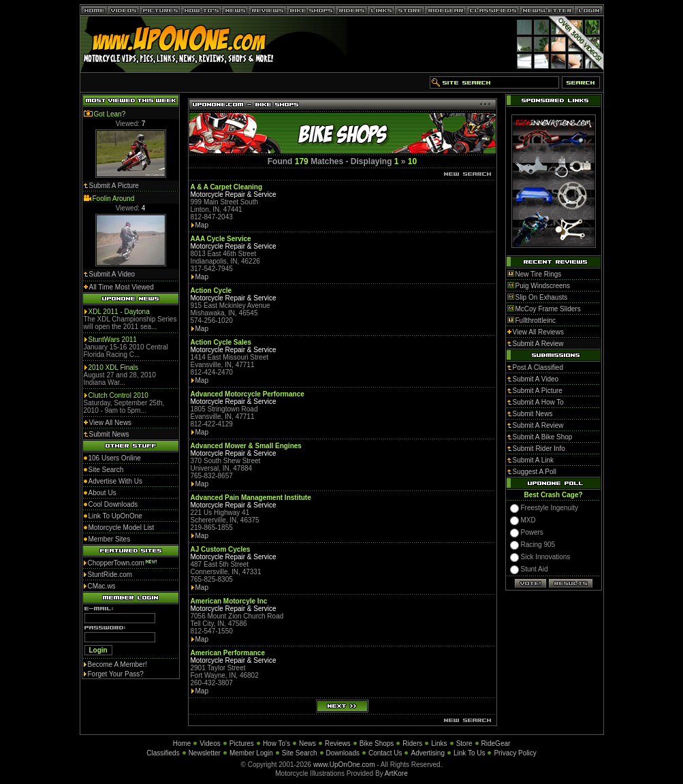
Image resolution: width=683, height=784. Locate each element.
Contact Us (385, 753)
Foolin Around (114, 199)
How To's (276, 743)
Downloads (343, 753)
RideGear (496, 743)
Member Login (251, 753)
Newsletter (205, 753)
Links (439, 743)
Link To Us (470, 753)
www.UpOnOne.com (344, 765)
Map (202, 225)
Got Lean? (110, 114)
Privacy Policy (515, 753)
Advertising (427, 753)
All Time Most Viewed (122, 287)
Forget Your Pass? (116, 674)
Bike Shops (377, 743)
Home (182, 743)
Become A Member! (117, 664)
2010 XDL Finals (114, 367)
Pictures (242, 743)
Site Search (300, 753)
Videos (210, 743)
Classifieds (163, 753)
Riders (412, 743)
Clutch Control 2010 (118, 395)
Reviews (338, 743)
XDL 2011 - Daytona (119, 312)
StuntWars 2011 (113, 340)
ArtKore (396, 773)
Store (464, 743)
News (307, 743)
